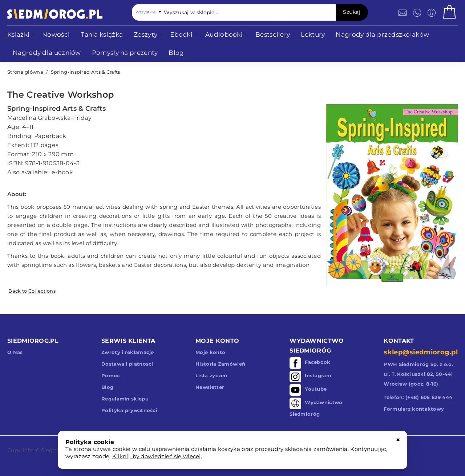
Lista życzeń (211, 375)
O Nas (15, 352)
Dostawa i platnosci (127, 364)
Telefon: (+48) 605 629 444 (418, 397)
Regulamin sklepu (125, 399)
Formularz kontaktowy (414, 409)
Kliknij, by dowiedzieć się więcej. (157, 456)
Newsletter (210, 387)
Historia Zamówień (220, 364)
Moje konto (210, 352)
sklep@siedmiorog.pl (421, 352)
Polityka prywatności (129, 410)
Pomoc (111, 375)
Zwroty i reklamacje (128, 352)
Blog (107, 387)
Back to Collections (32, 291)
